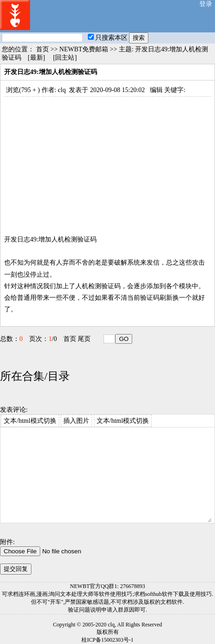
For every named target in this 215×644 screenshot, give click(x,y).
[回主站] (65, 58)
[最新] (36, 58)
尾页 (84, 339)
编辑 (156, 90)
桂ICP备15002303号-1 (107, 640)
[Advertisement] (107, 161)
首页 (43, 49)
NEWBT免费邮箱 (84, 49)
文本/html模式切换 (30, 421)
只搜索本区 (108, 38)
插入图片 (76, 421)
